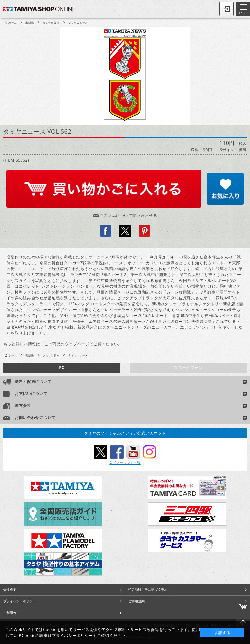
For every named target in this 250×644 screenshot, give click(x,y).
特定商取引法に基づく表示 (148, 589)
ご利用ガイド (13, 613)
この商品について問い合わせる (128, 215)
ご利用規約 (136, 601)
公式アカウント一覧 (125, 463)
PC (62, 368)
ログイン (227, 9)
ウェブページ (77, 344)
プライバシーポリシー (20, 601)
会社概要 (10, 589)
